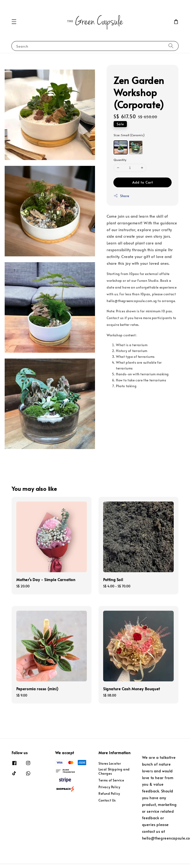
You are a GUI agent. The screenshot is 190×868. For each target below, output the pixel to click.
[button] (14, 22)
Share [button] (121, 196)
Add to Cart (143, 182)
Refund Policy (109, 793)
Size (129, 135)
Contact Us (107, 800)
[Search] (171, 46)
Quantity (120, 160)
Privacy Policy (109, 787)
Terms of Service (111, 780)
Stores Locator (110, 763)
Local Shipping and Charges (114, 771)
